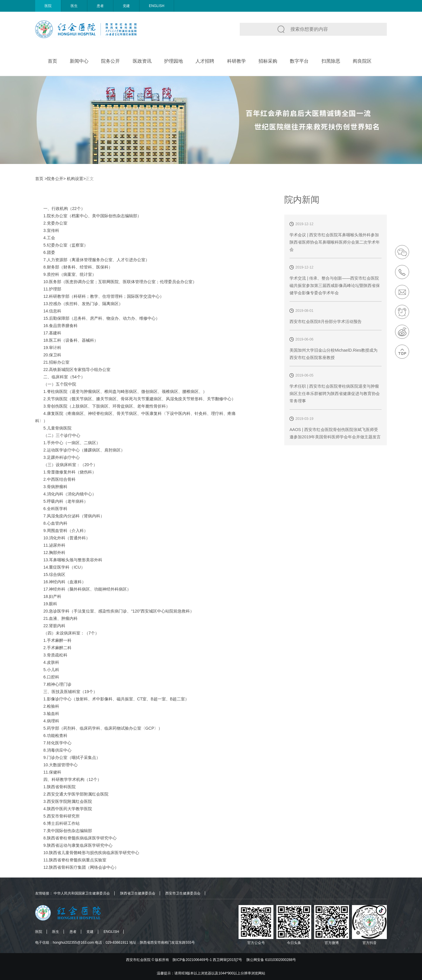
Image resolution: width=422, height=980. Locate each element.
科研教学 (236, 61)
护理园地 (173, 61)
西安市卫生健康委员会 (183, 893)
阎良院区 (362, 61)
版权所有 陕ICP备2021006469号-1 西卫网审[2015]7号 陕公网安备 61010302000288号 (226, 960)
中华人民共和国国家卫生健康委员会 (82, 893)
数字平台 (299, 61)
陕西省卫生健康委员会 (138, 893)
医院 (48, 6)
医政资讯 (142, 61)
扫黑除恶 (331, 61)
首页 (52, 61)
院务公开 (110, 61)
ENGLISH (157, 6)
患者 (100, 6)
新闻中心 (79, 61)
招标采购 (268, 61)
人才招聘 (205, 61)
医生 (74, 6)
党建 (126, 6)
